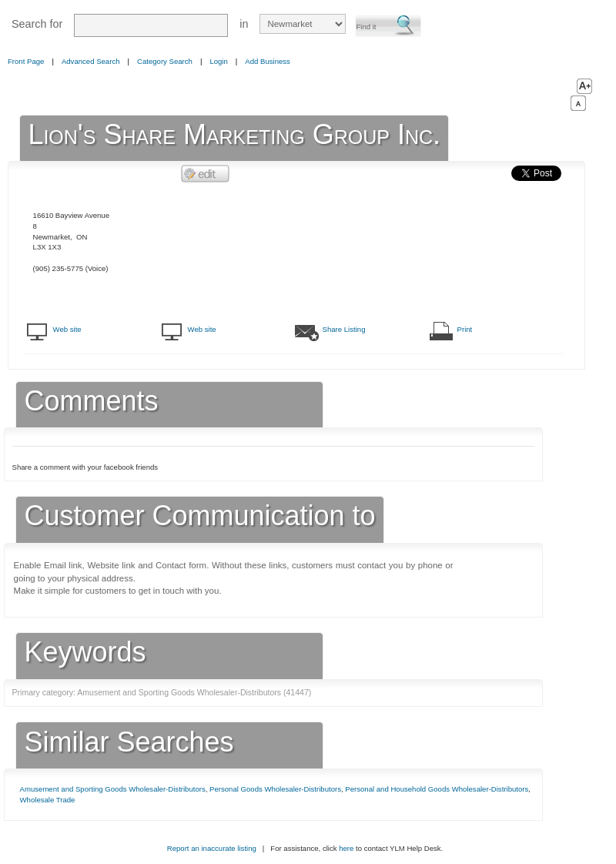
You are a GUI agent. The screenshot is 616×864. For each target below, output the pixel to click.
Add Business (268, 61)
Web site (67, 329)
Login (218, 61)
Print (465, 329)
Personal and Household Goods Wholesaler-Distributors (437, 789)
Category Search (165, 61)
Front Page (26, 61)
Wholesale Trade (48, 800)
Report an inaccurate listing (212, 848)
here (346, 848)
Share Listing (344, 329)
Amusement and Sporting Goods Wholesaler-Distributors (113, 789)
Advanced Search (91, 61)
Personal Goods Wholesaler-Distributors (275, 789)
